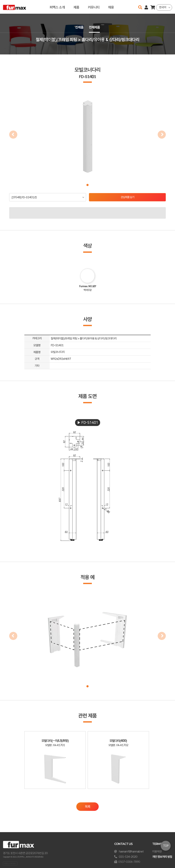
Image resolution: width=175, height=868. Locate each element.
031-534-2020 (128, 857)
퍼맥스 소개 (57, 7)
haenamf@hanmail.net (131, 852)
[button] (87, 185)
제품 (76, 7)
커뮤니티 (94, 7)
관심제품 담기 (127, 197)
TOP (166, 846)
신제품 (79, 27)
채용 (111, 7)
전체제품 (95, 27)
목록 (87, 810)
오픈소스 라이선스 (10, 863)
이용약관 (157, 852)
